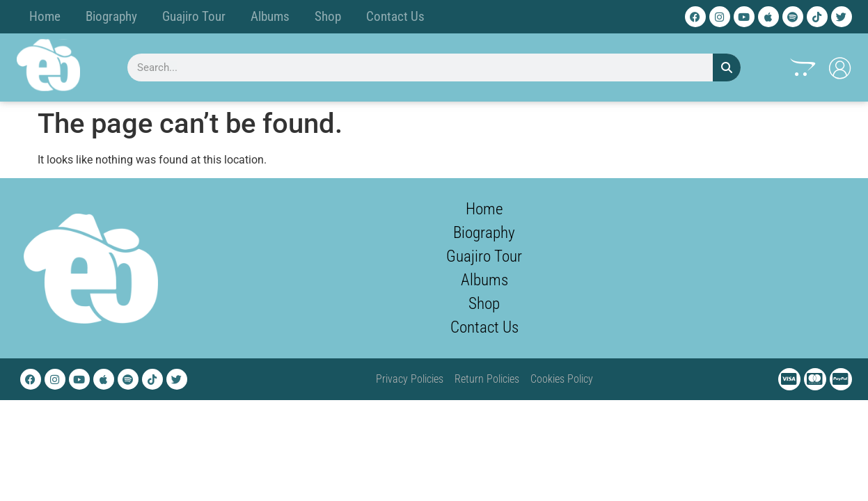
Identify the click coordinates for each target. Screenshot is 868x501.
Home (45, 16)
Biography (111, 16)
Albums (270, 16)
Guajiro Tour (194, 16)
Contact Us (395, 16)
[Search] (727, 67)
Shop (328, 16)
